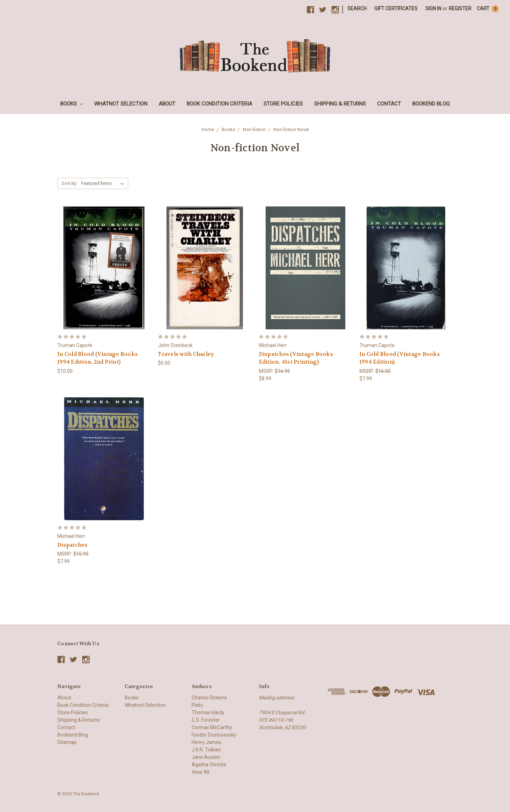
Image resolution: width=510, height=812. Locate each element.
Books (72, 104)
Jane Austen (206, 757)
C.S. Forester (206, 720)
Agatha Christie (209, 765)
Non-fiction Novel (291, 129)
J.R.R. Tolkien (206, 750)
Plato (197, 705)
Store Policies (283, 104)
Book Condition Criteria (219, 104)
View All (200, 772)
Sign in (433, 8)
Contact (389, 104)
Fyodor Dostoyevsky (214, 735)
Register (460, 8)
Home (208, 129)
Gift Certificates (396, 8)
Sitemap (67, 742)
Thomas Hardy (208, 712)
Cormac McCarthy (212, 727)
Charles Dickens (209, 698)
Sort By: (69, 183)
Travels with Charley (186, 354)
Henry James (206, 742)
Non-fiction (254, 129)
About (167, 104)
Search (357, 8)
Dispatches (73, 545)
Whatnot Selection (121, 104)
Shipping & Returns (340, 104)
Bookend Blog (431, 104)
